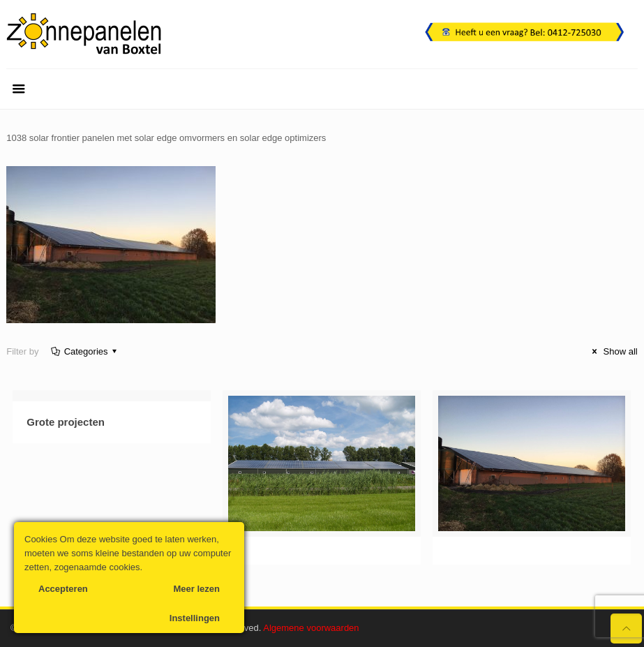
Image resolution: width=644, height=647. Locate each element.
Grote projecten (66, 422)
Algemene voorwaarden (311, 628)
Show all (613, 351)
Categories (84, 351)
